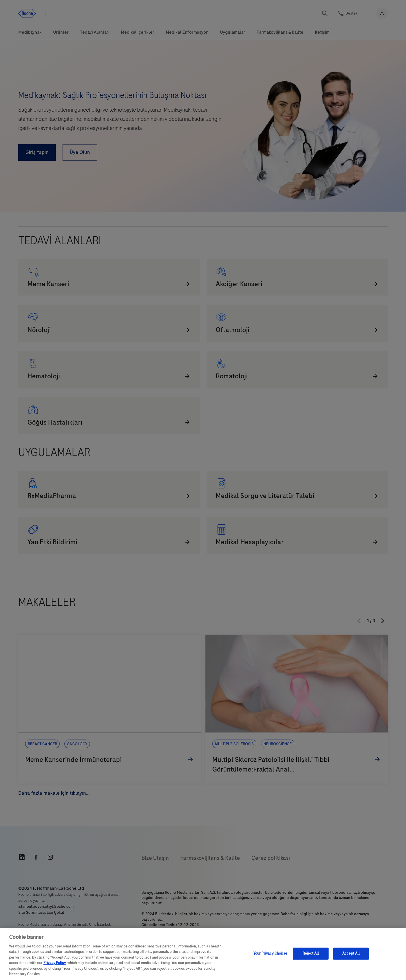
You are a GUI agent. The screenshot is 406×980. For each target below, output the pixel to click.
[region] (203, 954)
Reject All (311, 953)
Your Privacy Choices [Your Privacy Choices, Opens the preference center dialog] (271, 953)
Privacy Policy (55, 963)
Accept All (351, 953)
